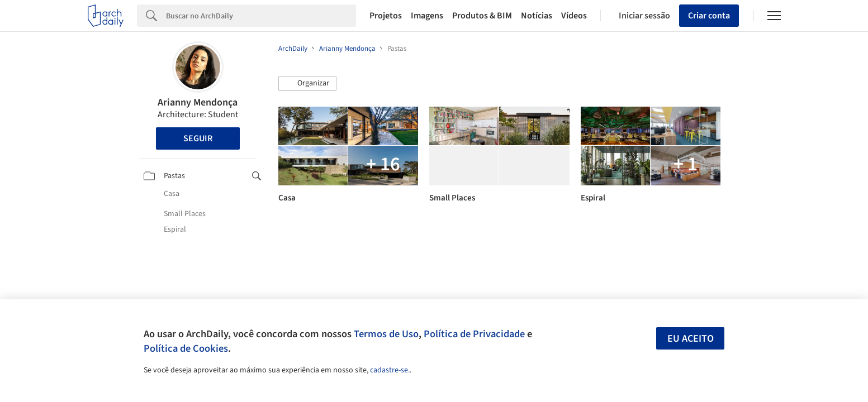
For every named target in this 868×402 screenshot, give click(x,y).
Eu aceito (691, 339)
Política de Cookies (186, 348)
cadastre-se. (390, 370)
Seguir (198, 138)
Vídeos (574, 16)
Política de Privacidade (474, 334)
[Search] (261, 16)
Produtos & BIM (482, 16)
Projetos (386, 16)
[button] (307, 84)
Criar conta (709, 16)
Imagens (427, 16)
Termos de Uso (386, 334)
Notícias (537, 16)
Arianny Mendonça (198, 102)
